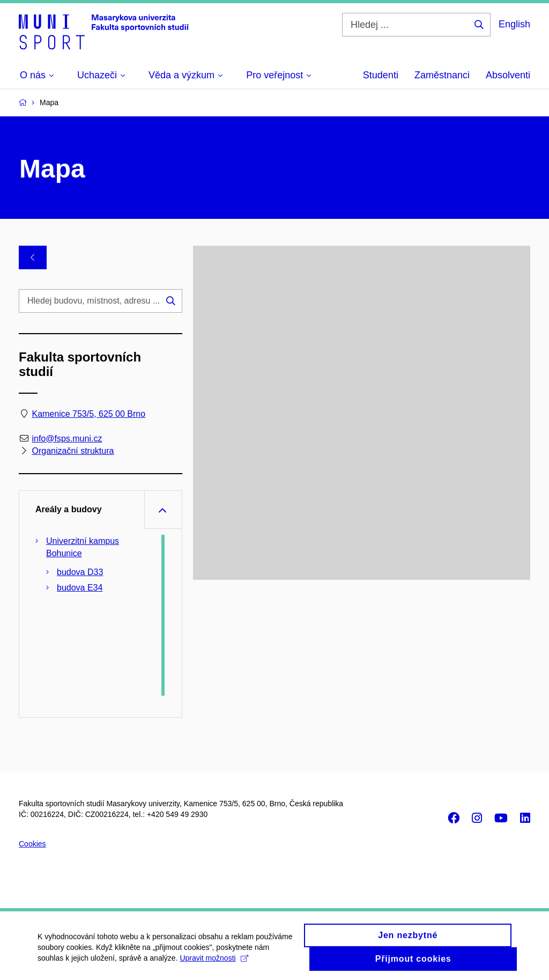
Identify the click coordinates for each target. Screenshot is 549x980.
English (514, 24)
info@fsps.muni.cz (67, 439)
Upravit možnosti (214, 963)
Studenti (381, 75)
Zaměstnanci (442, 75)
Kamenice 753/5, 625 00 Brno (88, 414)
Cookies (32, 844)
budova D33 (80, 572)
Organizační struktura (73, 451)
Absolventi (508, 75)
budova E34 (80, 588)
